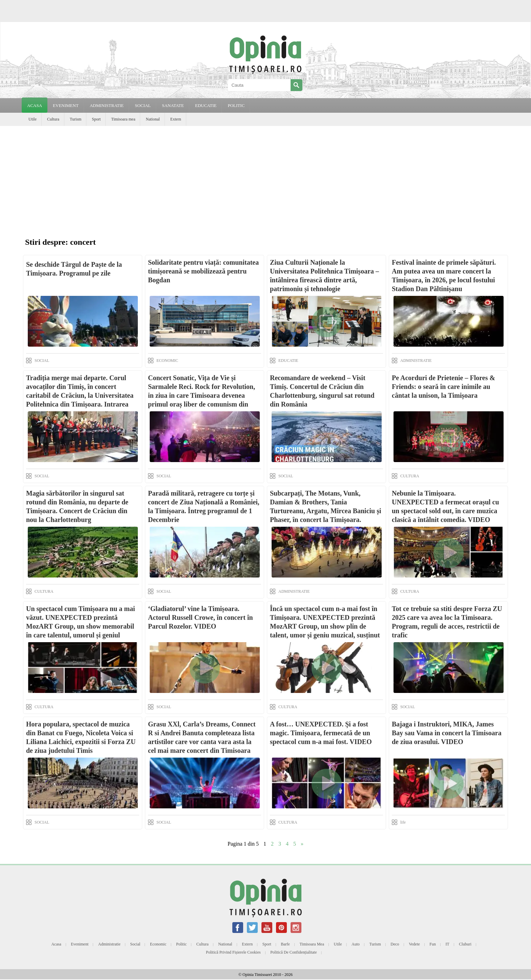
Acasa (35, 105)
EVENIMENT (66, 105)
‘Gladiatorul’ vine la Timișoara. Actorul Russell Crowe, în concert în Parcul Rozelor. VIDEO (200, 617)
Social (135, 944)
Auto (356, 944)
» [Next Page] (302, 844)
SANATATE (173, 105)
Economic (158, 944)
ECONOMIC (167, 361)
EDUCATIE (206, 105)
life (403, 822)
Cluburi (465, 944)
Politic (181, 944)
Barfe (285, 944)
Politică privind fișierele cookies (233, 952)
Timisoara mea (123, 119)
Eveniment (80, 944)
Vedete (414, 944)
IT (448, 944)
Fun (433, 944)
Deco (395, 944)
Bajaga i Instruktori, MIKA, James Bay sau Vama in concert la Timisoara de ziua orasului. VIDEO (447, 733)
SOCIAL (143, 105)
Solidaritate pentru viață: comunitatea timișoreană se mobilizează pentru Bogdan (203, 271)
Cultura (53, 119)
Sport (96, 119)
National (153, 119)
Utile (33, 119)
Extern (176, 119)
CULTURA (410, 476)
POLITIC (236, 105)
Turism (76, 119)
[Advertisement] (265, 177)
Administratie (109, 944)
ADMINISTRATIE (107, 105)
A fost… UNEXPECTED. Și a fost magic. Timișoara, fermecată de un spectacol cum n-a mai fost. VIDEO (321, 733)
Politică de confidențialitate (293, 952)
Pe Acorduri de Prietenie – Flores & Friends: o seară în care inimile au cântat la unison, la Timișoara (443, 387)
